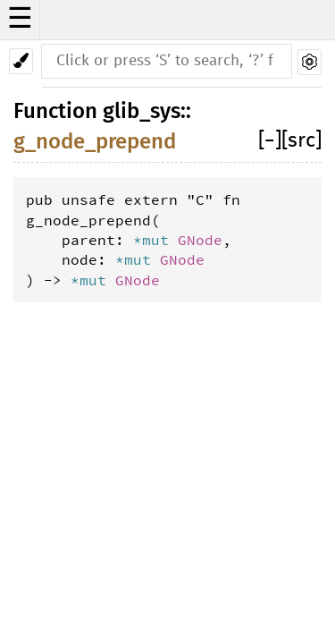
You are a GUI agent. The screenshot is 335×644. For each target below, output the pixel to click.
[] (270, 141)
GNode (200, 240)
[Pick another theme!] (21, 61)
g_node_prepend (95, 141)
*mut (155, 240)
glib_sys (142, 111)
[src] (301, 141)
